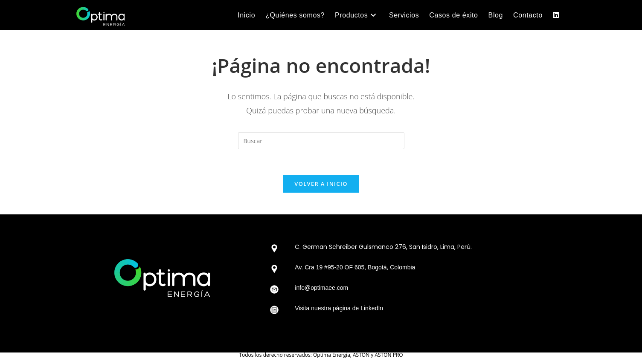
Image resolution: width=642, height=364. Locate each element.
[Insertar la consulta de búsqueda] (321, 141)
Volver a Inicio (321, 184)
